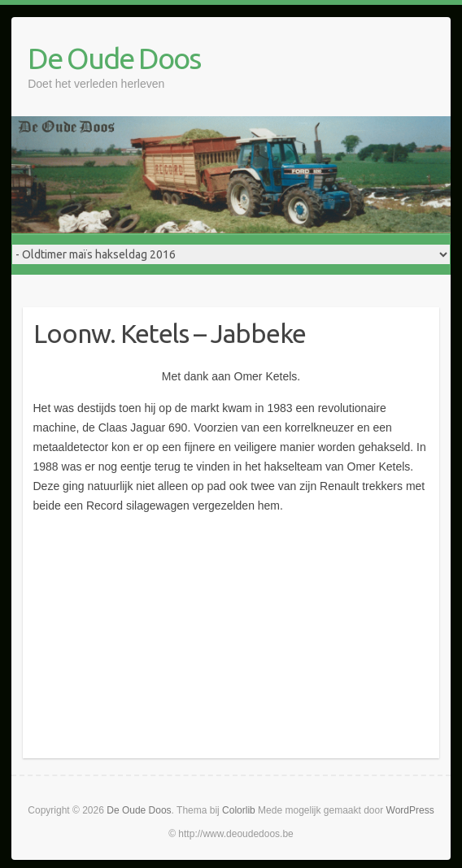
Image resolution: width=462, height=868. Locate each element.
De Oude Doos (114, 58)
